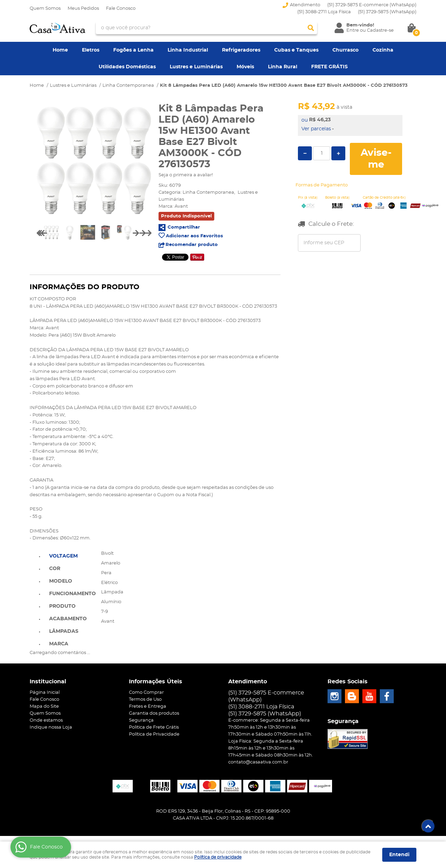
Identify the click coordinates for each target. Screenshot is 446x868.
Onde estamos (46, 720)
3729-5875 (387, 12)
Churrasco (345, 50)
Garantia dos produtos (154, 713)
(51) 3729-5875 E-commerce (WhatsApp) (372, 5)
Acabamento (68, 619)
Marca (59, 644)
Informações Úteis (156, 682)
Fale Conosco (121, 9)
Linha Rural (283, 67)
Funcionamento (72, 594)
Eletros (91, 50)
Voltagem (63, 556)
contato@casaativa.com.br (258, 762)
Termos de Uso (145, 700)
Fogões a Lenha (133, 50)
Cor (55, 569)
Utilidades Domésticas (127, 67)
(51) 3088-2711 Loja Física (324, 12)
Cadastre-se (380, 30)
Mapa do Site (44, 706)
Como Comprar (146, 693)
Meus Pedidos (83, 9)
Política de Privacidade (154, 734)
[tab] (72, 555)
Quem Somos (45, 9)
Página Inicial (45, 693)
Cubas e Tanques (296, 50)
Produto (62, 606)
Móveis (245, 67)
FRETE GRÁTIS (329, 67)
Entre (353, 30)
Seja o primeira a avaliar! (186, 175)
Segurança (141, 720)
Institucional (48, 682)
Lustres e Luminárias (196, 67)
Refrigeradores (241, 50)
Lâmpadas (64, 631)
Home (60, 50)
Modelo (61, 581)
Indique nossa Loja (51, 727)
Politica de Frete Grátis (154, 727)
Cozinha (383, 50)
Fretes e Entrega (148, 706)
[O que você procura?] (311, 28)
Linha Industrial (188, 50)
